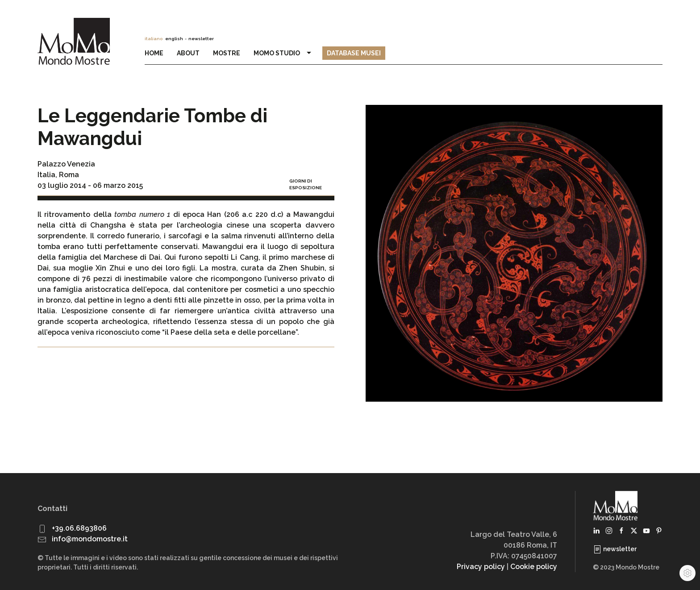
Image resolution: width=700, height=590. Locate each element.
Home (154, 53)
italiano (154, 39)
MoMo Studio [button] (283, 53)
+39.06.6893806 (79, 528)
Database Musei (354, 53)
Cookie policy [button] (534, 567)
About (188, 53)
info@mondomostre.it (90, 539)
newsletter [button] (201, 39)
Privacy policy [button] (481, 567)
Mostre (227, 53)
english (174, 39)
